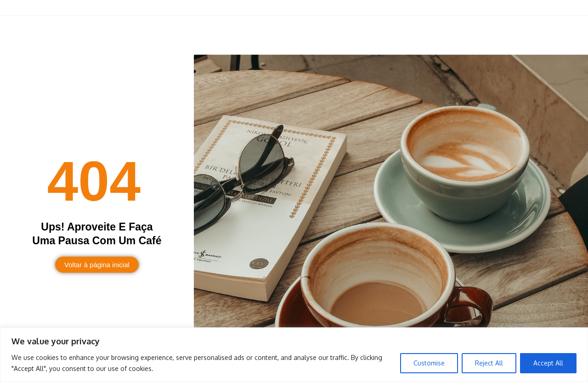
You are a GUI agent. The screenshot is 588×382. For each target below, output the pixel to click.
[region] (294, 355)
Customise (429, 363)
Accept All (548, 363)
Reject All (489, 363)
